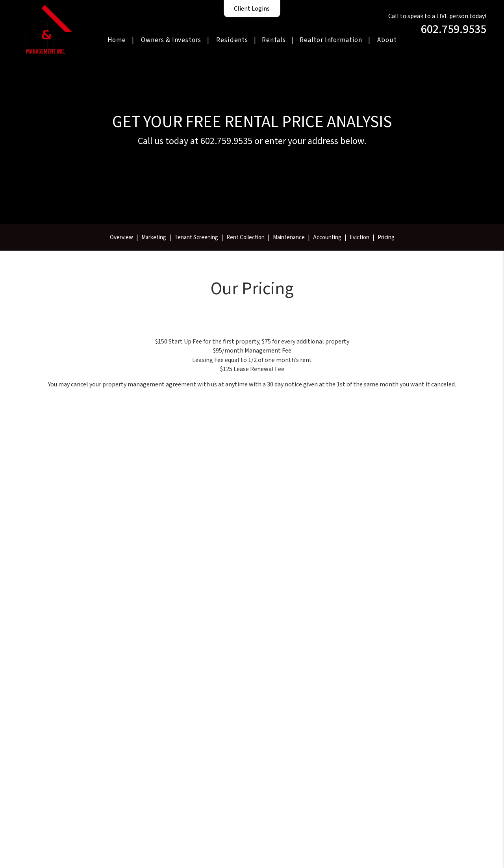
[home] (45, 29)
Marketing (154, 237)
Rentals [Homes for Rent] (274, 40)
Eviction (359, 237)
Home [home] (117, 40)
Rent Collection (246, 237)
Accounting (327, 237)
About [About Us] (387, 40)
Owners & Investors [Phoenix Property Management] (171, 40)
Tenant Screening (196, 237)
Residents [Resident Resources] (232, 40)
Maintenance (289, 237)
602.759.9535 (454, 29)
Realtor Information (331, 40)
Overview (121, 237)
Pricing (386, 237)
